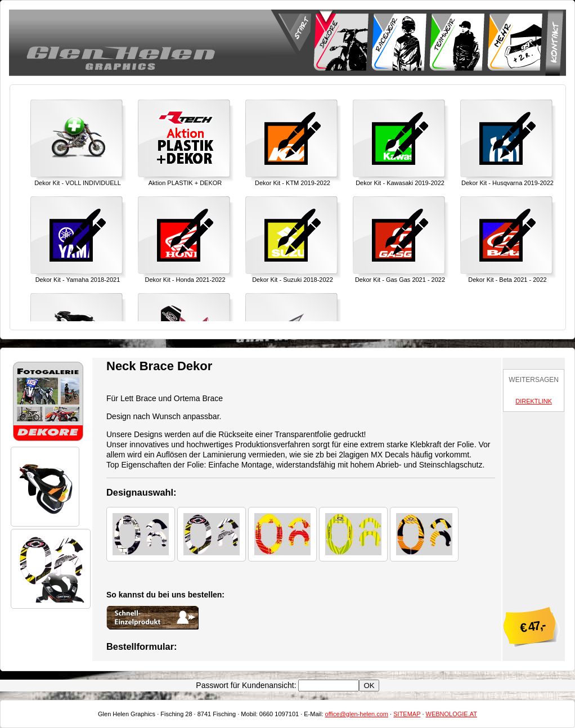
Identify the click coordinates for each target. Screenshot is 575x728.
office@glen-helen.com (357, 714)
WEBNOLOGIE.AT (452, 714)
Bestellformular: (141, 646)
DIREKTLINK (534, 401)
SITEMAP (407, 714)
